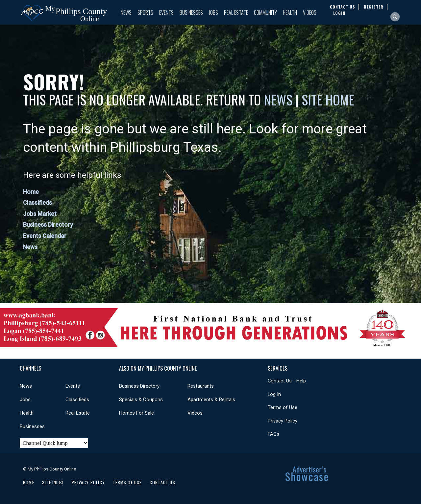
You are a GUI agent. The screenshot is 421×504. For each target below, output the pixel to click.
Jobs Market (40, 214)
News (126, 12)
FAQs (273, 434)
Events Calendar (45, 236)
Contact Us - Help (287, 381)
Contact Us (162, 482)
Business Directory (48, 225)
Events (166, 12)
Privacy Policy (283, 421)
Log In (274, 394)
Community (265, 12)
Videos (310, 12)
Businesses (191, 12)
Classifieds (37, 203)
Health (290, 12)
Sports (145, 12)
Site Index (53, 482)
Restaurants (201, 386)
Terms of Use (283, 407)
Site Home (328, 100)
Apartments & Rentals (211, 400)
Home (31, 192)
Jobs (213, 12)
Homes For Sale (136, 413)
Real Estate (236, 12)
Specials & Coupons (141, 400)
